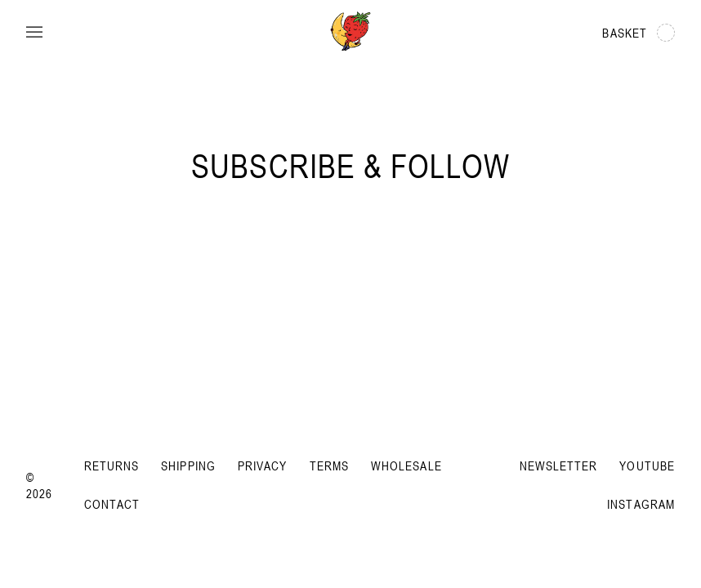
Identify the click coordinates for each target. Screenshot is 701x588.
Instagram (641, 504)
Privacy (263, 465)
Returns (112, 465)
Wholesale (406, 465)
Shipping (188, 465)
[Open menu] (34, 33)
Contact (112, 504)
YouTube (647, 465)
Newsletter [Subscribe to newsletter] (559, 465)
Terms (329, 465)
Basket (638, 33)
